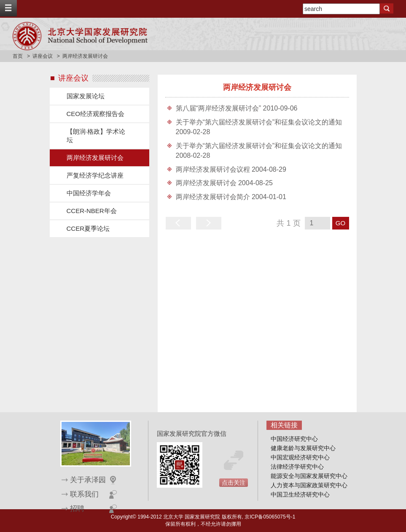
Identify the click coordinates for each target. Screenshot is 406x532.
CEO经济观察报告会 (96, 114)
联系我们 (84, 494)
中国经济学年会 (89, 193)
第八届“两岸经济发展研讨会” (219, 108)
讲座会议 (43, 56)
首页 (18, 56)
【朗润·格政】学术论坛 (96, 136)
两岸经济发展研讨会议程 (214, 169)
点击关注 (234, 483)
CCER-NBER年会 (92, 211)
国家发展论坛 (86, 96)
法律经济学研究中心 (297, 467)
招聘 (77, 509)
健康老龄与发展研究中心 (303, 448)
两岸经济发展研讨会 (95, 158)
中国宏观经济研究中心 (300, 457)
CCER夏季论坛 (88, 228)
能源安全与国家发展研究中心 (309, 476)
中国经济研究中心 (294, 439)
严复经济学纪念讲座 (95, 175)
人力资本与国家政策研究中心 (309, 485)
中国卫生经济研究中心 (300, 494)
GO (340, 223)
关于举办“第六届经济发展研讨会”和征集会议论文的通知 (259, 122)
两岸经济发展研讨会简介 (214, 197)
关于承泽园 (88, 480)
